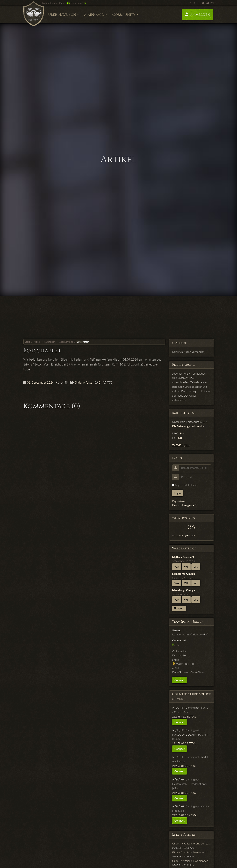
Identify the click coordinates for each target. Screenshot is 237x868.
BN (212, 3)
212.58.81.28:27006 (184, 743)
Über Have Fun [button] (62, 15)
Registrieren (179, 501)
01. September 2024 (40, 382)
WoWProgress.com (186, 535)
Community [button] (124, 15)
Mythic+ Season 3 (183, 557)
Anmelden (197, 15)
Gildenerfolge (66, 342)
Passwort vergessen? (184, 505)
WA (177, 567)
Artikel (37, 342)
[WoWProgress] (203, 3)
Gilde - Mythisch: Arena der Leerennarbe (196, 843)
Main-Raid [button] (94, 15)
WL (196, 567)
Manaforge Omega (184, 574)
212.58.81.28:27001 (184, 716)
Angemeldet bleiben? (186, 485)
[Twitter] (195, 3)
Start (27, 342)
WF (186, 567)
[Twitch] (191, 3)
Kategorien (50, 342)
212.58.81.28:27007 (184, 793)
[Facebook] (199, 3)
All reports (179, 608)
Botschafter (83, 342)
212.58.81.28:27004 (184, 815)
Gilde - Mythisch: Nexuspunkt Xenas (194, 852)
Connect (179, 680)
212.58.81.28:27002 (184, 766)
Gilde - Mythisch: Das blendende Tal (194, 861)
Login (178, 493)
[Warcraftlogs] (208, 3)
